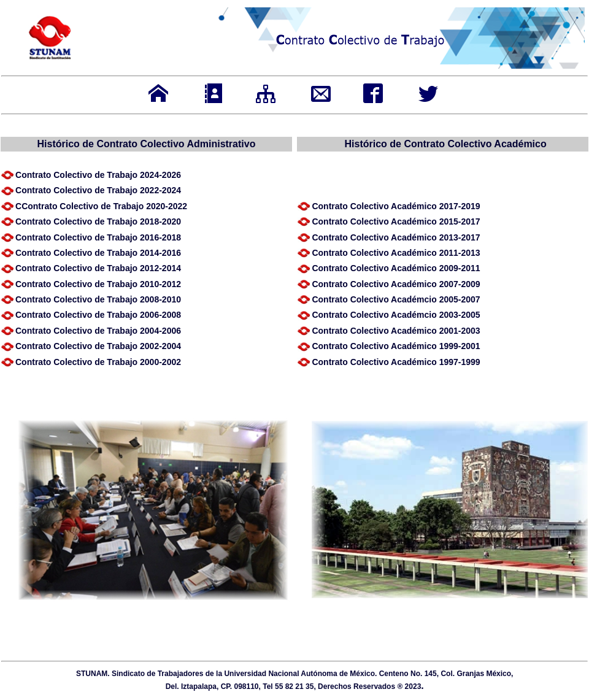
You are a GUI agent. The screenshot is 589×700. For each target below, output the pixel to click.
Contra (98, 221)
